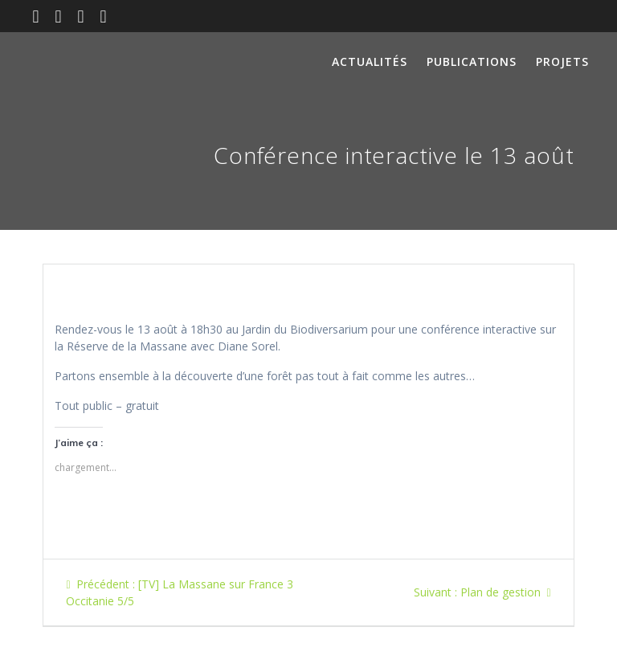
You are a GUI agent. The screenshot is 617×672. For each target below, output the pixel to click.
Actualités (370, 61)
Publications (472, 61)
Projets (562, 61)
